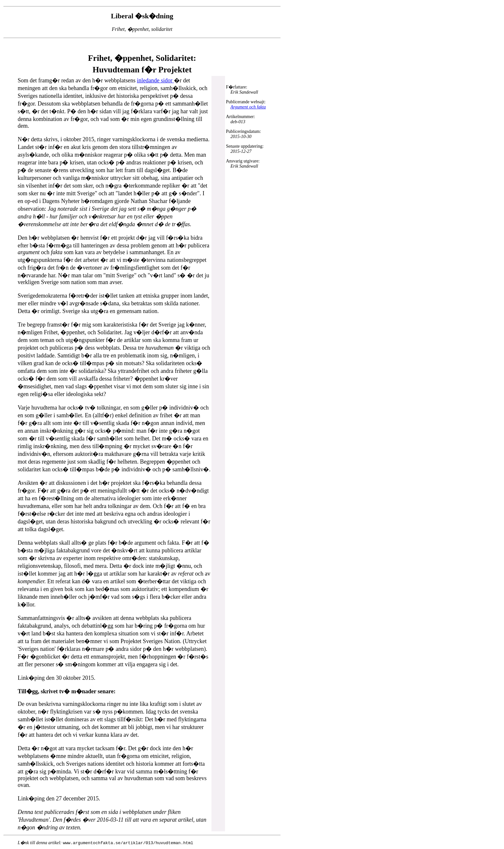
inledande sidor (155, 80)
